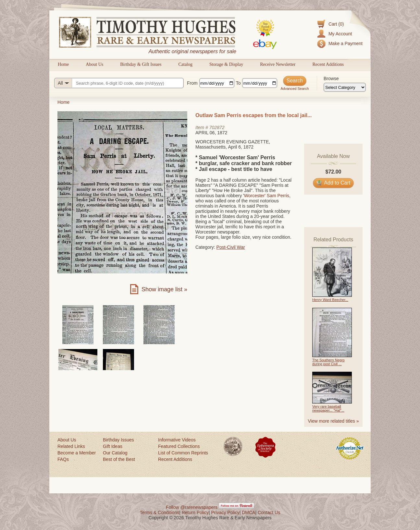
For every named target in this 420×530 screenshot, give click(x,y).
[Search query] (119, 83)
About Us (94, 64)
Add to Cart (334, 183)
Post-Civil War (231, 247)
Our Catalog (115, 453)
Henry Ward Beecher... (330, 300)
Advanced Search (295, 89)
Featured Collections (179, 446)
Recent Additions (328, 64)
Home (63, 64)
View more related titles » (334, 421)
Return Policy (195, 512)
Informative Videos (177, 440)
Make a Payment (346, 43)
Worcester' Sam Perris (267, 196)
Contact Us (269, 512)
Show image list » (164, 289)
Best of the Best (119, 459)
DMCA (248, 512)
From (192, 83)
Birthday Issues (118, 440)
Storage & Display (226, 64)
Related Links (71, 446)
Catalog (185, 64)
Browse (331, 78)
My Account (340, 34)
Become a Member (77, 453)
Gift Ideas (113, 446)
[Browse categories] (345, 87)
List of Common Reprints (183, 453)
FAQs (63, 459)
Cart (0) (336, 24)
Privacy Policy (225, 512)
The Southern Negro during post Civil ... (328, 362)
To (238, 83)
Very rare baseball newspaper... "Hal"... (328, 408)
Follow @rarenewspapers (192, 507)
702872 (217, 127)
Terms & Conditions (160, 512)
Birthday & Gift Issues (141, 64)
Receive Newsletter (278, 64)
